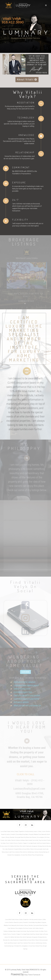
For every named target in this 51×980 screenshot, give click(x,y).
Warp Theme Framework (32, 975)
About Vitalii (27, 80)
